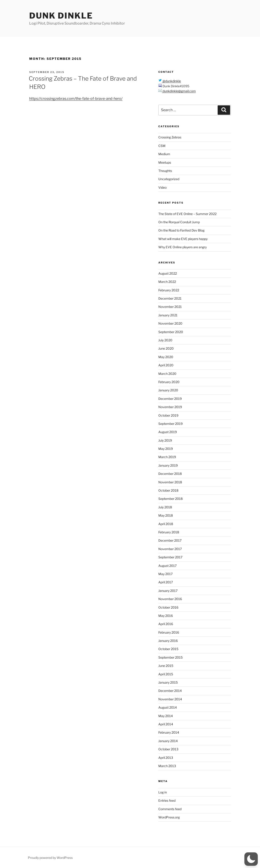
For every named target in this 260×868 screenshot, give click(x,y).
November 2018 (170, 482)
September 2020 (171, 332)
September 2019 (170, 424)
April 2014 (166, 724)
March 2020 (167, 374)
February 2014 (169, 732)
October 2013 (168, 749)
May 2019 (166, 449)
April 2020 (166, 365)
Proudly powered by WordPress (50, 858)
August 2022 (168, 273)
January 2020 (168, 390)
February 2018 (169, 532)
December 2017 (170, 540)
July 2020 (165, 340)
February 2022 (169, 290)
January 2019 (168, 465)
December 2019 (170, 399)
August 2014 (168, 707)
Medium (164, 154)
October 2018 (168, 490)
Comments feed (170, 809)
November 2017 (170, 549)
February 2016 (169, 632)
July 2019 (165, 440)
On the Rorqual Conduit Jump (179, 222)
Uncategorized (169, 179)
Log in (163, 792)
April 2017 (166, 582)
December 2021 (170, 298)
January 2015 (168, 682)
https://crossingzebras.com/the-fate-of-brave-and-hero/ (76, 99)
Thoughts (165, 171)
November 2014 (170, 699)
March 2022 (167, 282)
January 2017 (168, 591)
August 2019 (168, 432)
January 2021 (168, 315)
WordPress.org (169, 817)
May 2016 (166, 616)
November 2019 (170, 407)
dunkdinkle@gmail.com (179, 91)
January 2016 (168, 641)
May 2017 (165, 574)
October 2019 (168, 415)
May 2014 (166, 716)
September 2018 (170, 499)
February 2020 (169, 382)
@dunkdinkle (171, 81)
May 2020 (166, 357)
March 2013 (167, 766)
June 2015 (166, 666)
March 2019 (167, 457)
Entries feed (167, 800)
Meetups (165, 162)
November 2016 (170, 599)
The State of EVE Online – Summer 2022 (187, 214)
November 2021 (170, 307)
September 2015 (170, 657)
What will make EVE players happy (183, 239)
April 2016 (166, 624)
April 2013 (166, 758)
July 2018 (165, 507)
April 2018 (166, 524)
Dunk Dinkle (61, 16)
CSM (162, 146)
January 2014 (168, 741)
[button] (251, 859)
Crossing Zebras (170, 137)
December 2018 (170, 474)
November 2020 (170, 323)
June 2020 (166, 348)
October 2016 (168, 607)
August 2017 (167, 566)
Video (162, 187)
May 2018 (166, 515)
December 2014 (170, 691)
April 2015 (166, 674)
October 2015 (168, 649)
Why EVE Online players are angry (183, 247)
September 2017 (170, 557)
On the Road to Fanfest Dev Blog (181, 230)
